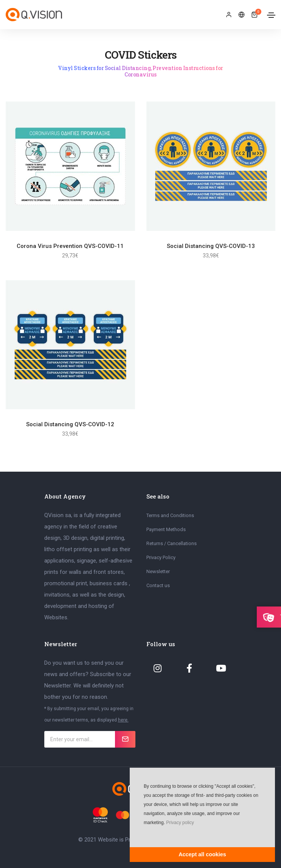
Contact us (158, 585)
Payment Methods (166, 529)
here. (123, 720)
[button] (143, 834)
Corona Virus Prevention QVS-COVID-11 (70, 246)
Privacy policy (180, 823)
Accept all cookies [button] (202, 854)
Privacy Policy (161, 557)
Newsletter (158, 571)
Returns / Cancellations (172, 543)
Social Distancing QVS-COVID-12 (70, 424)
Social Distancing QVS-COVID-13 (211, 246)
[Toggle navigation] (271, 15)
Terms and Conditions (170, 515)
